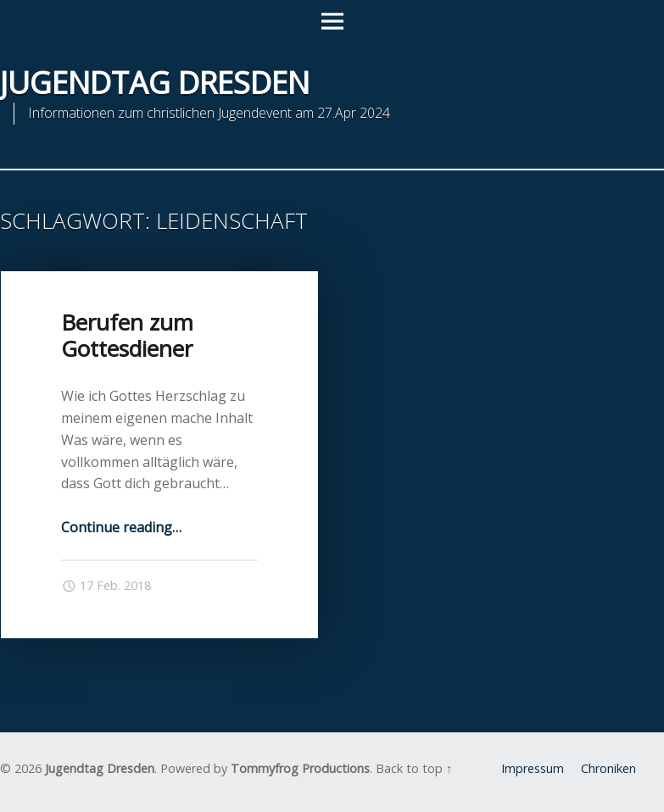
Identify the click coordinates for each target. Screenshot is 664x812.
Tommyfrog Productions (300, 768)
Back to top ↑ (414, 768)
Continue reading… (121, 527)
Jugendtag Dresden (100, 768)
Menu (332, 22)
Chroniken (608, 768)
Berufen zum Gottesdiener (127, 335)
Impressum (533, 768)
